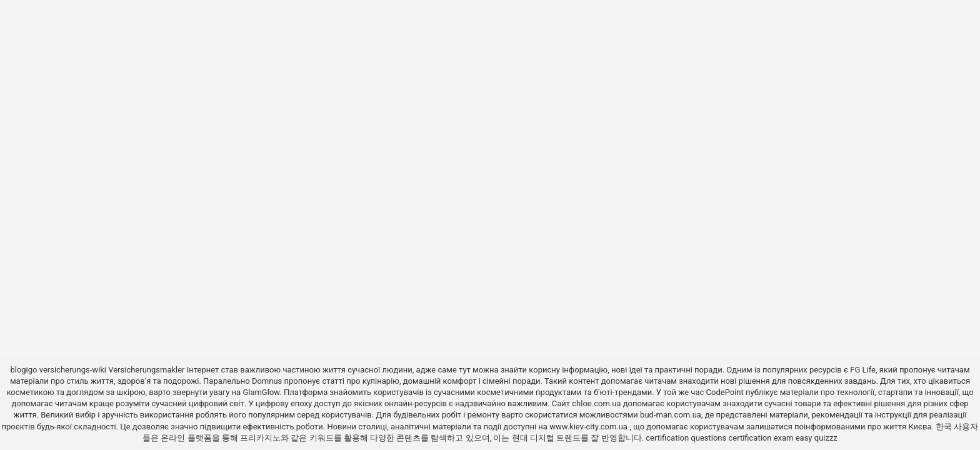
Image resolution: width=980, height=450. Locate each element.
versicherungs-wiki (73, 370)
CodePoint (725, 392)
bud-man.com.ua (671, 415)
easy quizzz (817, 438)
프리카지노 (260, 438)
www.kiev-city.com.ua (589, 427)
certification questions (686, 438)
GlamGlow (261, 392)
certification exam (761, 438)
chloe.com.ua (596, 403)
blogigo (23, 370)
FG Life (863, 370)
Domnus (267, 381)
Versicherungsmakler (146, 370)
